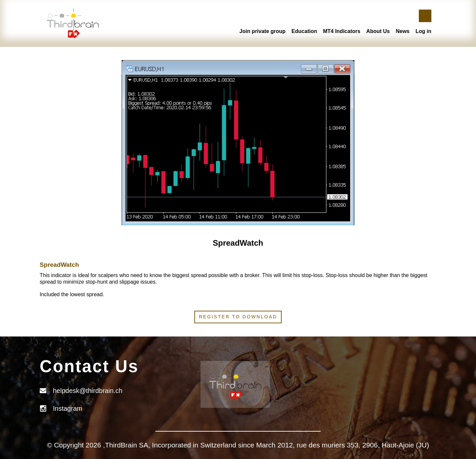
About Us (378, 31)
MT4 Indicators (342, 31)
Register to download (238, 317)
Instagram (68, 408)
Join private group (262, 31)
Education (304, 31)
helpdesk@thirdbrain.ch (88, 391)
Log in (423, 31)
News (403, 31)
